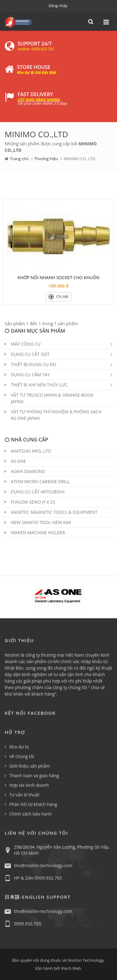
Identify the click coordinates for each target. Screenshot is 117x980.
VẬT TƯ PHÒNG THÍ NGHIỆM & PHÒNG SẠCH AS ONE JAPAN (56, 415)
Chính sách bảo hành (30, 814)
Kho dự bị (19, 747)
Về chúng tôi (22, 756)
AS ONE (18, 461)
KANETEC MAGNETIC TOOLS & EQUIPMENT (54, 512)
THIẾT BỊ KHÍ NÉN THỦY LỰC (39, 385)
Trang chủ (19, 159)
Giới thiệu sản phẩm (30, 766)
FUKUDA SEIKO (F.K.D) (33, 502)
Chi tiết (59, 297)
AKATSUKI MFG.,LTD (31, 451)
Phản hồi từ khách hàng (33, 804)
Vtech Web (71, 968)
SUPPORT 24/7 (35, 44)
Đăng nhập (58, 6)
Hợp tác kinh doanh (29, 785)
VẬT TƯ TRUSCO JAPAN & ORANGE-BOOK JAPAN (52, 398)
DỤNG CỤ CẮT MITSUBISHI (38, 492)
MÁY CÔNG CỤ (26, 344)
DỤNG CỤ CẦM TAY (30, 375)
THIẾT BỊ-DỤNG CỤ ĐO (34, 364)
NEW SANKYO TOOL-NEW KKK (41, 522)
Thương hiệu (46, 159)
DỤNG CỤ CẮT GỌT (30, 354)
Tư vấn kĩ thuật (24, 795)
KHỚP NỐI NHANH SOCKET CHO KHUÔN (58, 277)
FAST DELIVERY (35, 94)
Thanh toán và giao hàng (34, 775)
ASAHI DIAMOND (28, 471)
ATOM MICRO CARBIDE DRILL (40, 481)
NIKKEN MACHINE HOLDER (38, 533)
